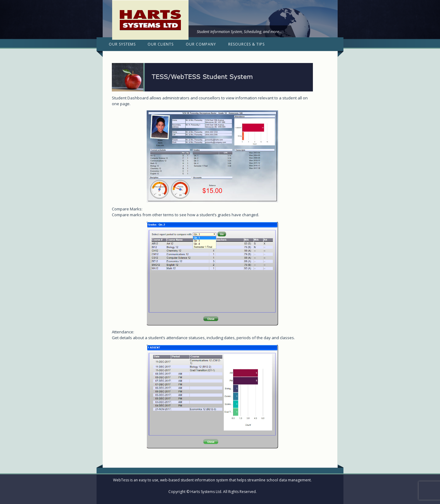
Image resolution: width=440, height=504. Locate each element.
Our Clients (161, 44)
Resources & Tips (246, 44)
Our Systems (122, 44)
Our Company (201, 44)
